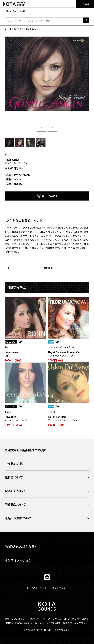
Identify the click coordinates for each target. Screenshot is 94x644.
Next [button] (52, 127)
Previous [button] (42, 127)
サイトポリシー (60, 588)
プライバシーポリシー (38, 588)
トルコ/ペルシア (17, 29)
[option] (47, 79)
